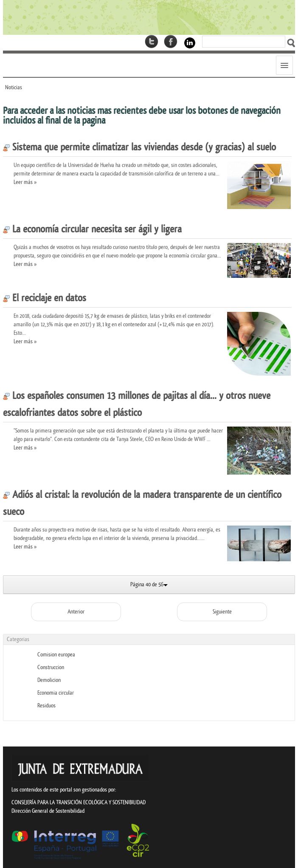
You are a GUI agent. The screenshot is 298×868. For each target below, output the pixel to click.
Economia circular (56, 693)
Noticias (14, 87)
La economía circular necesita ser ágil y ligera (92, 229)
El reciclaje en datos (45, 298)
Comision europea (56, 655)
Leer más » (25, 182)
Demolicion (49, 680)
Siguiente (222, 612)
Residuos (46, 705)
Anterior (76, 612)
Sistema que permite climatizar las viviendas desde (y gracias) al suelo (139, 147)
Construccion (51, 667)
